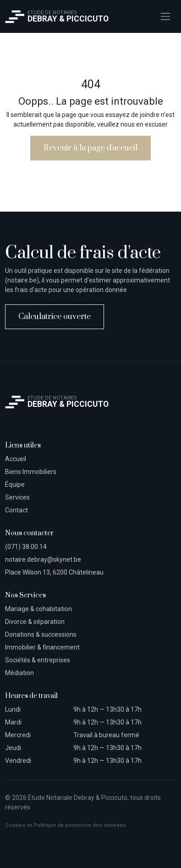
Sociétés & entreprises (38, 660)
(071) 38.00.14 (26, 547)
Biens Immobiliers (31, 472)
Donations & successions (41, 634)
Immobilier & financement (42, 647)
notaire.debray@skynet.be (43, 559)
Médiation (19, 673)
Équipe (15, 485)
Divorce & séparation (35, 622)
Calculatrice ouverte (55, 317)
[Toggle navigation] (165, 17)
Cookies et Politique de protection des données (66, 825)
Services (17, 497)
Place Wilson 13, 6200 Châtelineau (54, 572)
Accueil (16, 459)
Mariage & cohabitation (38, 609)
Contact (16, 510)
